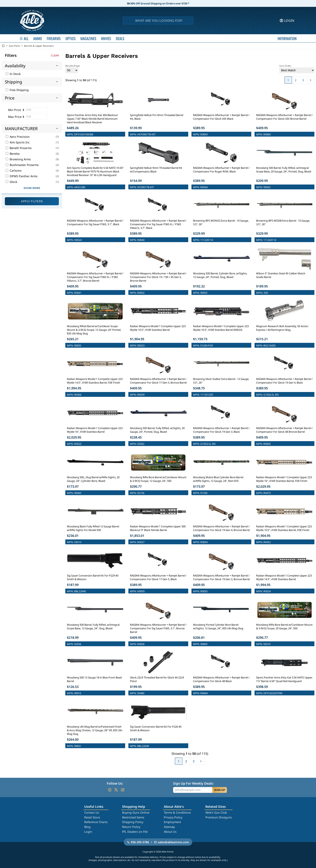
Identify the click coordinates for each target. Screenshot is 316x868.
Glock (11, 182)
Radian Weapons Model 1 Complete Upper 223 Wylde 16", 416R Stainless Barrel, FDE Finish (284, 479)
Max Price (15, 117)
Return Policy (131, 827)
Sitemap (169, 827)
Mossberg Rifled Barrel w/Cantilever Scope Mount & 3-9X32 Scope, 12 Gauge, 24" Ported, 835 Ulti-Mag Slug (94, 330)
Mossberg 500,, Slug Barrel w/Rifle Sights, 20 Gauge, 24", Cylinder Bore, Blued (93, 479)
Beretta (13, 154)
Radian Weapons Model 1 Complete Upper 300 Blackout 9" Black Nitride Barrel (158, 528)
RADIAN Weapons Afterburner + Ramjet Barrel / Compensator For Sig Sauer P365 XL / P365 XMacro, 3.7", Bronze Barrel (95, 277)
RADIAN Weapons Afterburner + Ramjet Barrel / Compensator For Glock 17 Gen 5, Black (158, 577)
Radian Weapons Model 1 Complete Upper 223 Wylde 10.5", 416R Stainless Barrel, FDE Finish (284, 528)
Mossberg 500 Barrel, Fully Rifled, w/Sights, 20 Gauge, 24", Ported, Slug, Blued (157, 430)
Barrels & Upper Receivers (39, 46)
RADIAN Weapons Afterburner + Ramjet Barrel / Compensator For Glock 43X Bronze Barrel (284, 117)
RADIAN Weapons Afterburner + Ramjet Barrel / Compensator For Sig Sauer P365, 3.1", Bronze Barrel (158, 628)
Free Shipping (17, 90)
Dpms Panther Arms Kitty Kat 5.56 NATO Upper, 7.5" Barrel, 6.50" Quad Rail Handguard (284, 679)
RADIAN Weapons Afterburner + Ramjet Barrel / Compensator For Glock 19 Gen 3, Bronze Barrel (221, 577)
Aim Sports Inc (18, 142)
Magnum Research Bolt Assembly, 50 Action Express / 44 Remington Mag (282, 328)
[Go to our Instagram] (123, 790)
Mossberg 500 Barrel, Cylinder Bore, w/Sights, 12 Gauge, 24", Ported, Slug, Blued (220, 275)
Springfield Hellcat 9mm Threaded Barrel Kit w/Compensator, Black (156, 170)
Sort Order (297, 69)
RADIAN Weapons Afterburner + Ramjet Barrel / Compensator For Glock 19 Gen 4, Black (284, 381)
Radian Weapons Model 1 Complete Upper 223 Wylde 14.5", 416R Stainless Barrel (284, 577)
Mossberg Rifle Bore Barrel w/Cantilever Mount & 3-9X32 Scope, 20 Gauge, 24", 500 (284, 626)
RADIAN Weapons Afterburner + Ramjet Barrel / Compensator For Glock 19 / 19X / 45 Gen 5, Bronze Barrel (158, 277)
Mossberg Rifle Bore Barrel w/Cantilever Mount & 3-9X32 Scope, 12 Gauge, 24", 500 (158, 479)
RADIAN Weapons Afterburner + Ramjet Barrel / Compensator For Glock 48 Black (221, 679)
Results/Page (73, 69)
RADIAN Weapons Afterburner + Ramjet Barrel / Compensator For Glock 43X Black (221, 117)
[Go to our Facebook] (110, 790)
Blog (87, 827)
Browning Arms (18, 159)
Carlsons (14, 171)
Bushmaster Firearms (22, 165)
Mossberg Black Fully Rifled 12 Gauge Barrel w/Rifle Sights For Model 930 (93, 528)
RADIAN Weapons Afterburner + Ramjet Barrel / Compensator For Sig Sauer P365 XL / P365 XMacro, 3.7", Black (158, 224)
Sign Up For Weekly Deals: (193, 783)
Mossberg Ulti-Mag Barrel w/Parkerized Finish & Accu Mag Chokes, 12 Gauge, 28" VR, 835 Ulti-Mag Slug (95, 730)
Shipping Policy (133, 822)
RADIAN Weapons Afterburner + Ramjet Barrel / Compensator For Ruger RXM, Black (221, 170)
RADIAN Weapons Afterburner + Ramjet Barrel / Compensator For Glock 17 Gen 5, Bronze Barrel (158, 381)
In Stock (13, 74)
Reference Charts (96, 822)
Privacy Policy (173, 817)
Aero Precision (18, 137)
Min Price (15, 110)
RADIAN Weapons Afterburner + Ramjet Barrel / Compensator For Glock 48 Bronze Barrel (284, 430)
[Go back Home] (3, 46)
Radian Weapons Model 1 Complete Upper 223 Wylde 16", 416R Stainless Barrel (95, 430)
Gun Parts (14, 46)
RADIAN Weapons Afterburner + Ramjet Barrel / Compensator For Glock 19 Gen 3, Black (221, 430)
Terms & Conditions (177, 813)
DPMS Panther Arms (22, 176)
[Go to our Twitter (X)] (116, 790)
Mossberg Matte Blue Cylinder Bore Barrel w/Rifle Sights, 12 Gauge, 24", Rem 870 (218, 479)
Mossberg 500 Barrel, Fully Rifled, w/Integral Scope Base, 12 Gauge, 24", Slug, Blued (93, 626)
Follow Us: (115, 783)
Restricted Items (133, 817)
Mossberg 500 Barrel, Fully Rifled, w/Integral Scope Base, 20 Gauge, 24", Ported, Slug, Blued (284, 170)
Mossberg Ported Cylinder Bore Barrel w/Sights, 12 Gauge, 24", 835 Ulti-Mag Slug (218, 626)
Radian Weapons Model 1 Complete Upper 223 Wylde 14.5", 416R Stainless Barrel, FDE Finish (95, 381)
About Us (170, 832)
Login (88, 832)
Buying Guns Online (136, 813)
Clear (55, 55)
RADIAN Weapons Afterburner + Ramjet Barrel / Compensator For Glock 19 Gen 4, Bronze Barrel (221, 528)
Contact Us (92, 813)
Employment (172, 822)
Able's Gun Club (216, 813)
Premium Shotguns (219, 817)
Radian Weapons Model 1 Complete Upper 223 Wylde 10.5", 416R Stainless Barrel (158, 328)
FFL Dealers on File (135, 832)
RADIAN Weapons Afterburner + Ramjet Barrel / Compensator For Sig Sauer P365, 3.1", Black (95, 222)
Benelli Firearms (19, 148)
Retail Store (92, 817)
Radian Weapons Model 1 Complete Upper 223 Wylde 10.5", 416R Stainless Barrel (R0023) (221, 328)
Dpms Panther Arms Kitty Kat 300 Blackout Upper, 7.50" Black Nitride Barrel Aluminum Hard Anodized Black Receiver (92, 119)
